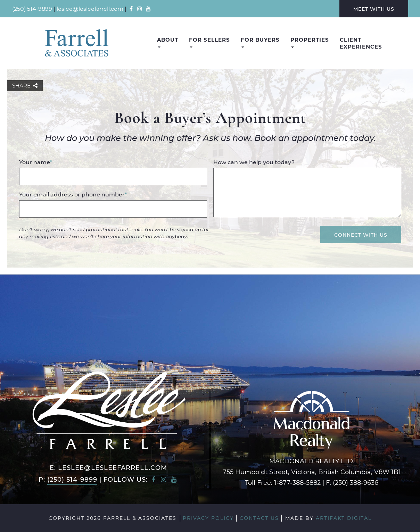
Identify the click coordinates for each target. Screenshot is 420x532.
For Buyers (260, 42)
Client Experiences (361, 43)
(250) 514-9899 (32, 9)
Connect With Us (361, 235)
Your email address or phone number (73, 194)
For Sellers (209, 42)
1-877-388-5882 (297, 482)
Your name (36, 162)
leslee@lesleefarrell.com (90, 9)
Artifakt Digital (344, 518)
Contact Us (259, 518)
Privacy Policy (208, 518)
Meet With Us (374, 9)
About (168, 42)
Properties (310, 42)
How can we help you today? (254, 162)
